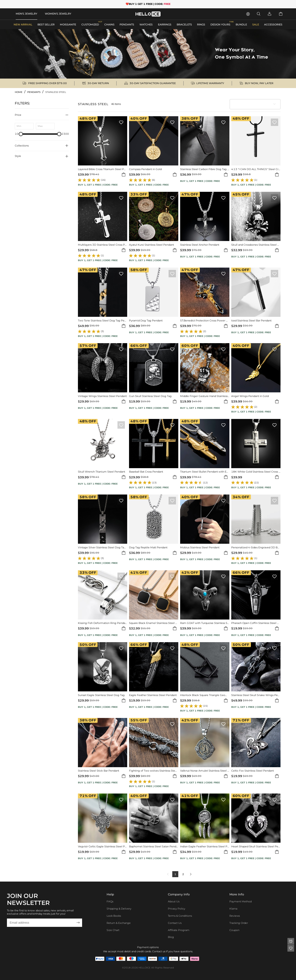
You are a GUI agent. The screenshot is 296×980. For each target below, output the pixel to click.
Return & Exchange (119, 923)
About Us (174, 901)
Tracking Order (239, 923)
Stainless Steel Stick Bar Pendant (99, 771)
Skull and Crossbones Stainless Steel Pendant (256, 245)
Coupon (234, 930)
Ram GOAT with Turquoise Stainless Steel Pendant (205, 623)
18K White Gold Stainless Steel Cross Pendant (256, 472)
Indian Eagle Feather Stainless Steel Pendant (205, 847)
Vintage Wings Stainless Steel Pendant (102, 396)
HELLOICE (145, 968)
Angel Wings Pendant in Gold (250, 396)
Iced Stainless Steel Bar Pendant (251, 321)
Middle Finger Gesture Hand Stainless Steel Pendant (205, 396)
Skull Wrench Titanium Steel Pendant (102, 472)
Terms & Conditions (180, 916)
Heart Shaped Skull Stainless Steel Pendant (256, 847)
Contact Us (175, 923)
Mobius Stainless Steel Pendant (200, 548)
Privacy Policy (177, 909)
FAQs (110, 901)
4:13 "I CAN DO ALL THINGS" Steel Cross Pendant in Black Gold (256, 169)
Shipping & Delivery (119, 909)
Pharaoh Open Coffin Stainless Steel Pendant (256, 623)
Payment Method (240, 901)
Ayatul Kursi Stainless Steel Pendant (151, 245)
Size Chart (113, 930)
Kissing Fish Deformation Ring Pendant (103, 623)
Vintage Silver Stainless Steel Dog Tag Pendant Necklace (103, 548)
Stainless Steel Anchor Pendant (200, 245)
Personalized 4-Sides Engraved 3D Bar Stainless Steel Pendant (256, 548)
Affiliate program (179, 930)
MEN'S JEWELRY (26, 14)
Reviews (235, 916)
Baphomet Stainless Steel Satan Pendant (154, 847)
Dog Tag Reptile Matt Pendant (148, 548)
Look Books (114, 916)
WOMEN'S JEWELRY (58, 14)
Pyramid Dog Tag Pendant (146, 321)
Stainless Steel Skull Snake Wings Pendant (256, 695)
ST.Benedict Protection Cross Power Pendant (205, 321)
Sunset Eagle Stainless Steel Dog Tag (101, 695)
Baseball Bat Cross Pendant (146, 472)
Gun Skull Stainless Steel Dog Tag (150, 396)
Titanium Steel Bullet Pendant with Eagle (205, 472)
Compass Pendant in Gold (145, 169)
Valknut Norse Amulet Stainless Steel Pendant (205, 771)
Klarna (233, 909)
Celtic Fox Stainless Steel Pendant (253, 771)
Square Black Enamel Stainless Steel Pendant (154, 623)
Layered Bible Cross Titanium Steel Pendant (103, 169)
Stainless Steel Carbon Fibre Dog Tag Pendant (205, 169)
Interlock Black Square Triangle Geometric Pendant (205, 695)
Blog (171, 937)
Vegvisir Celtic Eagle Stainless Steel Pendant (103, 847)
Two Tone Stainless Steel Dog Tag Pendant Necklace (103, 321)
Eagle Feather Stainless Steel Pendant (153, 695)
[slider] (21, 134)
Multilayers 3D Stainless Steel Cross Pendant (103, 245)
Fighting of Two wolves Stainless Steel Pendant (154, 771)
